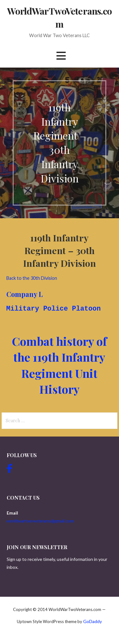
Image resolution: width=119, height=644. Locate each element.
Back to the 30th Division (32, 278)
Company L (25, 294)
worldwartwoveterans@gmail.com (40, 521)
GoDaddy (93, 621)
